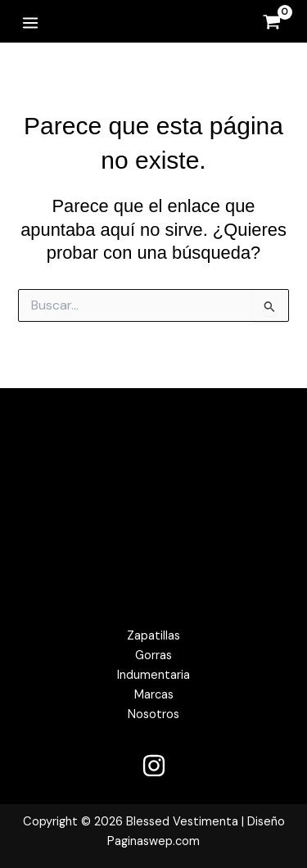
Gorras (153, 656)
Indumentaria (153, 675)
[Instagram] (154, 766)
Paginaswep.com (153, 841)
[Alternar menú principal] (30, 22)
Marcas (154, 695)
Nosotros (153, 714)
